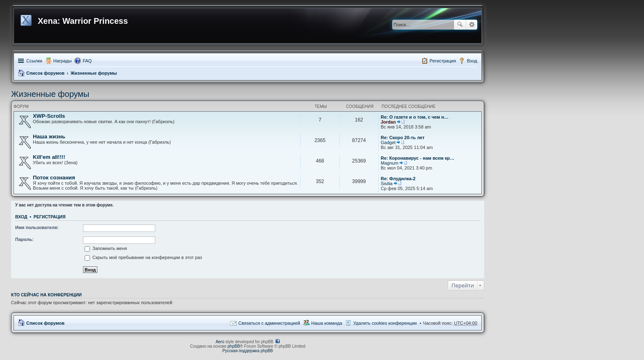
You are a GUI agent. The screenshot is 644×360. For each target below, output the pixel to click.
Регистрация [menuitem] (443, 61)
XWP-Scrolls (49, 116)
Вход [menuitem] (472, 61)
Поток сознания (54, 178)
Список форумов (45, 73)
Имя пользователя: (37, 227)
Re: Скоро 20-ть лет (403, 138)
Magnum (390, 163)
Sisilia (387, 183)
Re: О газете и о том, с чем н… (415, 117)
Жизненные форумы (94, 73)
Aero (220, 342)
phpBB (234, 346)
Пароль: (24, 239)
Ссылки (34, 61)
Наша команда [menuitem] (327, 323)
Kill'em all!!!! (49, 157)
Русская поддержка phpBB (247, 351)
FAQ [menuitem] (87, 61)
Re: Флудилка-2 (398, 179)
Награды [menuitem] (63, 61)
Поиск (460, 25)
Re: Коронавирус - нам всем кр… (417, 158)
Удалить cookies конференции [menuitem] (385, 323)
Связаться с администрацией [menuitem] (269, 323)
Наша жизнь (49, 136)
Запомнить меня (106, 248)
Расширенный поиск (472, 25)
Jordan (388, 122)
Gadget (388, 142)
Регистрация (50, 217)
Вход (21, 217)
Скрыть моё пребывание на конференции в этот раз (143, 257)
